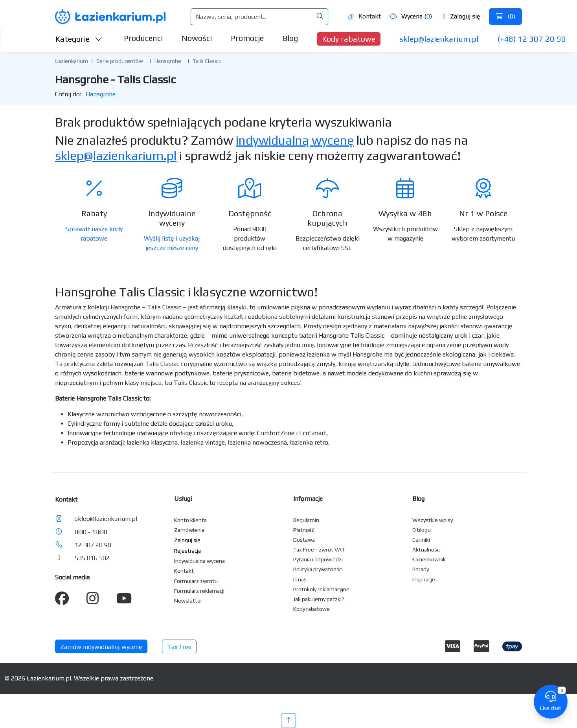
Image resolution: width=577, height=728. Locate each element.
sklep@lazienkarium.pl (439, 39)
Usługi (183, 499)
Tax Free (179, 647)
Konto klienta (190, 520)
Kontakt (364, 16)
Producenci (143, 38)
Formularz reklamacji (199, 591)
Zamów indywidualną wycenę (101, 647)
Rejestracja (187, 551)
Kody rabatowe (349, 39)
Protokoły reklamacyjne (321, 589)
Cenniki (421, 540)
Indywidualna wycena (199, 561)
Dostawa (304, 540)
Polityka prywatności (318, 569)
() (505, 16)
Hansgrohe (168, 61)
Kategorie (79, 39)
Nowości (197, 38)
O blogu (422, 530)
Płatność (304, 530)
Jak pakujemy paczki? (319, 599)
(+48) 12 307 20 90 (532, 39)
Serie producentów (120, 61)
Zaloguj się (462, 16)
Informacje (308, 499)
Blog (290, 38)
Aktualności (426, 550)
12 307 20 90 (93, 545)
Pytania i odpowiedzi (318, 559)
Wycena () (411, 16)
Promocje (247, 38)
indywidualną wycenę (295, 140)
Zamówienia (189, 530)
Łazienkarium (72, 61)
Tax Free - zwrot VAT (319, 550)
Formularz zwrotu (196, 581)
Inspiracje (424, 579)
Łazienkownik (429, 559)
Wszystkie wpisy (433, 520)
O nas (300, 579)
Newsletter (188, 601)
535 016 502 (92, 558)
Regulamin (306, 520)
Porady (421, 569)
